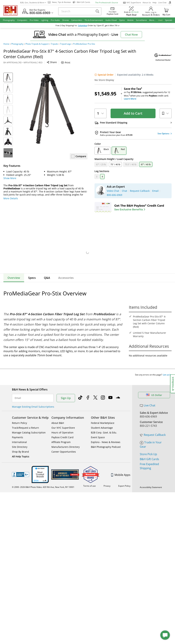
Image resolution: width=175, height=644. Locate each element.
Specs (32, 278)
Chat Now (131, 35)
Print (66, 63)
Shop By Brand (20, 445)
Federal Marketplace (103, 416)
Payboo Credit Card (62, 431)
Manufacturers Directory (66, 440)
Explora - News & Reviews (106, 436)
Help (154, 2)
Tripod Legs (66, 44)
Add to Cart (133, 113)
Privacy (107, 479)
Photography (17, 44)
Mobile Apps (121, 468)
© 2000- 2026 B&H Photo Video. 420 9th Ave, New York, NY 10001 (43, 481)
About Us (147, 2)
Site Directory (20, 440)
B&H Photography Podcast (106, 440)
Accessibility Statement (151, 481)
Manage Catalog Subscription (29, 426)
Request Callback (153, 428)
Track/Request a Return (25, 421)
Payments (18, 431)
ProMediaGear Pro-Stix (84, 44)
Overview (14, 278)
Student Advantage (102, 421)
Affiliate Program (61, 436)
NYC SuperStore (132, 3)
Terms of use (89, 479)
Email (18, 392)
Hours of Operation (62, 426)
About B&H (58, 416)
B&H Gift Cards (149, 453)
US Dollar (154, 389)
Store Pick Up (148, 448)
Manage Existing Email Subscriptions (33, 400)
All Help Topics (21, 450)
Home (6, 44)
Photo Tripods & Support (37, 44)
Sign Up (66, 392)
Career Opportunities (64, 445)
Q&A (47, 278)
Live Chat (162, 2)
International (19, 436)
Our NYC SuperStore (63, 421)
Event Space (98, 431)
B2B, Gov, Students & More (33, 2)
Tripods (54, 44)
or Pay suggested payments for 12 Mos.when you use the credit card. (148, 94)
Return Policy (19, 416)
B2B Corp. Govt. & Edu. (104, 426)
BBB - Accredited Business (21, 468)
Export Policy (124, 479)
